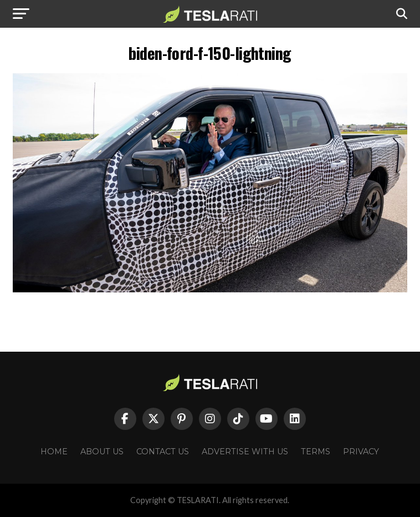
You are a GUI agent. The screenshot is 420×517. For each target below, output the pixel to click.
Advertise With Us (245, 452)
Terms (316, 452)
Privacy (361, 452)
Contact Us (163, 452)
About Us (102, 452)
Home (54, 452)
